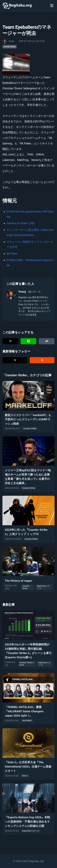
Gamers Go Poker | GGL (21, 223)
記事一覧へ (35, 292)
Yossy (22, 292)
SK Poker (12, 254)
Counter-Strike (10, 47)
